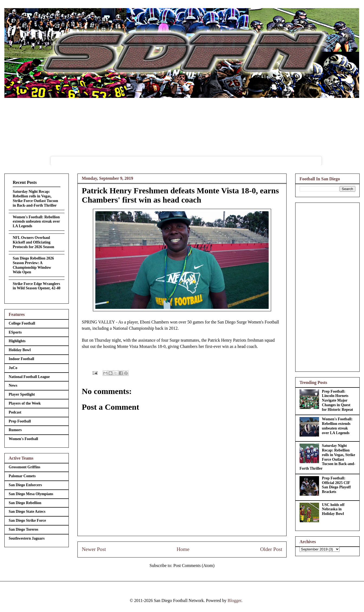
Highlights (17, 341)
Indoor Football (21, 359)
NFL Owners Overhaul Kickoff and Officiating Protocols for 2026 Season (33, 242)
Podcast (15, 412)
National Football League (29, 377)
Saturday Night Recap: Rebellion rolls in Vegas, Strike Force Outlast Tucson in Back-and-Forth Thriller (35, 198)
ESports (15, 332)
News (13, 385)
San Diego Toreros (23, 529)
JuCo (13, 368)
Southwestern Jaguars (27, 538)
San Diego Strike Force (27, 520)
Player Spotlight (22, 394)
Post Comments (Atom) (194, 565)
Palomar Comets (22, 476)
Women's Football (23, 439)
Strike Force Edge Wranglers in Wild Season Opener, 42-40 (37, 286)
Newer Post (94, 549)
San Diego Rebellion (25, 503)
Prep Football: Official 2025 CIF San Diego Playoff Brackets (337, 485)
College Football (22, 323)
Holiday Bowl (20, 350)
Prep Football (20, 421)
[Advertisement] (327, 286)
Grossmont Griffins (25, 467)
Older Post (271, 549)
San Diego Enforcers (25, 485)
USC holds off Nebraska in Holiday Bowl (333, 509)
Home (183, 549)
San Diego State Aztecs (27, 512)
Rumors (15, 430)
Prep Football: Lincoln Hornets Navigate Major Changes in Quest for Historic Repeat (338, 400)
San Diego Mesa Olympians (31, 494)
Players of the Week (25, 403)
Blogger (234, 600)
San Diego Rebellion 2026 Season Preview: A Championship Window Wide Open (33, 265)
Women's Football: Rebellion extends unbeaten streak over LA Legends (36, 222)
